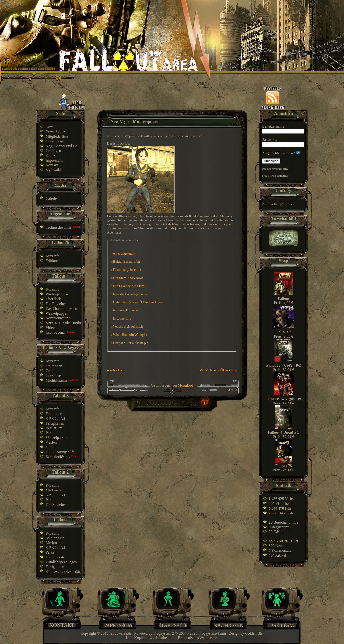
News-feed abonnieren (273, 98)
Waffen (51, 442)
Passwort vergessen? (275, 169)
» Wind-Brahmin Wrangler (129, 335)
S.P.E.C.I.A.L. (56, 418)
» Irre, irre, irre (121, 318)
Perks (50, 433)
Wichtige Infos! (58, 294)
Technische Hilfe (59, 227)
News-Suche (55, 132)
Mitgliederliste (57, 136)
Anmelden (271, 161)
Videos (51, 328)
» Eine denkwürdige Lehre (129, 294)
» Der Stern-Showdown (127, 278)
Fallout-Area (128, 60)
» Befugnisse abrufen (125, 262)
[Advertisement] (173, 98)
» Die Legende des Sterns (128, 286)
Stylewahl (53, 170)
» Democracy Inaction (126, 270)
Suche (50, 156)
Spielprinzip (55, 538)
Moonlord (185, 385)
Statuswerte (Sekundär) (64, 571)
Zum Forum (72, 101)
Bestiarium (54, 428)
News (50, 127)
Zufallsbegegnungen (61, 562)
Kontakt (52, 165)
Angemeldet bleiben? (281, 153)
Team (284, 625)
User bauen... (56, 332)
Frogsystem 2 (164, 633)
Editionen (53, 261)
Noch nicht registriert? (276, 176)
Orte (49, 371)
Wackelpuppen (57, 313)
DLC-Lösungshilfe (60, 452)
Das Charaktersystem (62, 308)
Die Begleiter (56, 304)
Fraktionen (54, 366)
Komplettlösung (58, 318)
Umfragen (53, 151)
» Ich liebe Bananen (124, 310)
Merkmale (54, 490)
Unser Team (55, 141)
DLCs (50, 447)
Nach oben (228, 625)
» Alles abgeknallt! (124, 253)
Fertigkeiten (55, 423)
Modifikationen (58, 380)
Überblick (53, 299)
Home (173, 625)
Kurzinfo (53, 256)
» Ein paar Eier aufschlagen (130, 343)
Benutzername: (283, 129)
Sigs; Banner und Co (62, 146)
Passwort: (283, 142)
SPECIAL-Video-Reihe (64, 323)
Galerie (51, 199)
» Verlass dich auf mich (127, 327)
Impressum (54, 160)
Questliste (53, 375)
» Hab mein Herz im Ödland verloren (136, 302)
